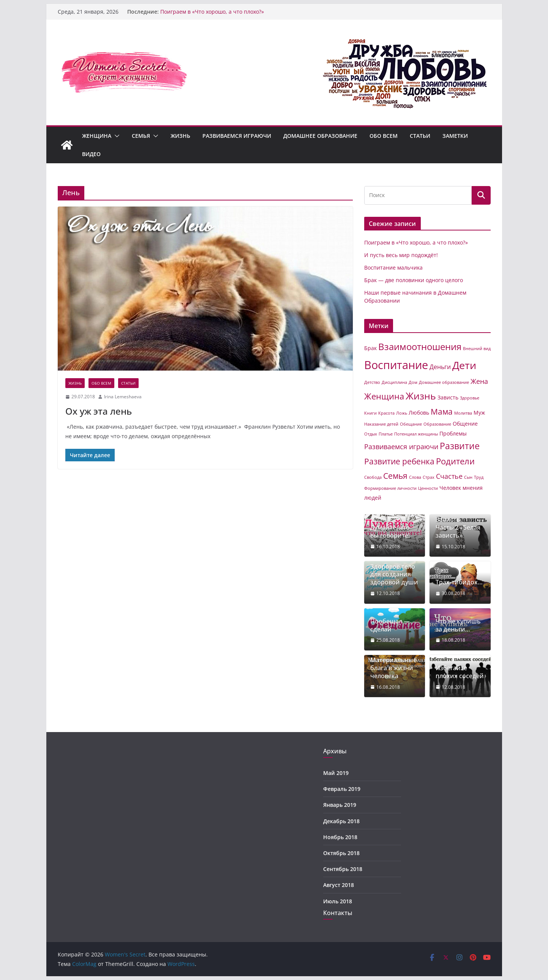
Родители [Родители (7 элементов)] (455, 461)
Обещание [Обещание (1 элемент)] (411, 424)
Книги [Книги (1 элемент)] (370, 413)
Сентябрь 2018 (343, 869)
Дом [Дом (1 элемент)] (413, 382)
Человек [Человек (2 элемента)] (450, 488)
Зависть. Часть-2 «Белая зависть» (458, 527)
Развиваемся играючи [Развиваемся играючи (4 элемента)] (401, 447)
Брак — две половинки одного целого (414, 280)
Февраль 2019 (342, 789)
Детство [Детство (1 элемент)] (372, 382)
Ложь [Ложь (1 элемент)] (402, 413)
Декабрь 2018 (341, 821)
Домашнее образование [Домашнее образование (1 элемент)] (444, 382)
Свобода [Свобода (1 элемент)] (373, 477)
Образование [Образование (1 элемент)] (437, 424)
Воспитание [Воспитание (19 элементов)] (396, 365)
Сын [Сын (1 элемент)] (468, 477)
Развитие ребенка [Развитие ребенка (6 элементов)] (399, 461)
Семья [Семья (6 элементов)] (395, 476)
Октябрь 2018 (341, 853)
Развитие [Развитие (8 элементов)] (460, 446)
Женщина (97, 136)
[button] (115, 136)
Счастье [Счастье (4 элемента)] (449, 476)
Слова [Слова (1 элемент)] (415, 477)
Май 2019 (336, 773)
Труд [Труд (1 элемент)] (479, 477)
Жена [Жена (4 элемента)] (479, 381)
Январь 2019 (340, 805)
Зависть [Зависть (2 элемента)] (448, 397)
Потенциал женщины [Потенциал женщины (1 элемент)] (416, 434)
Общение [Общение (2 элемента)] (465, 424)
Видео (91, 154)
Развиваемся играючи (237, 136)
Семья (141, 136)
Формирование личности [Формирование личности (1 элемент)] (390, 488)
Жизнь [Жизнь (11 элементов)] (421, 396)
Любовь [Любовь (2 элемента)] (419, 413)
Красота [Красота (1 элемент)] (386, 413)
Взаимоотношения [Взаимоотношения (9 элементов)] (420, 347)
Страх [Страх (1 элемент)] (429, 477)
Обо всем (384, 136)
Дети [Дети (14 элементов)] (464, 365)
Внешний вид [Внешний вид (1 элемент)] (477, 349)
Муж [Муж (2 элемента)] (479, 413)
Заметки (455, 136)
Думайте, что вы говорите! (390, 532)
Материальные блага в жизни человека (393, 668)
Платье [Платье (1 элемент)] (386, 434)
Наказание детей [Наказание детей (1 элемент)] (381, 424)
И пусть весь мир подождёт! (401, 255)
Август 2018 (339, 885)
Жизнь (180, 136)
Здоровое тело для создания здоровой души (394, 574)
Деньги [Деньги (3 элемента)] (440, 367)
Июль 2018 (338, 901)
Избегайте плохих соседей (460, 672)
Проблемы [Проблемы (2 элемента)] (453, 433)
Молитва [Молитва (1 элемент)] (463, 413)
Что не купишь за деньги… (458, 625)
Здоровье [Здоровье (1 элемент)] (470, 398)
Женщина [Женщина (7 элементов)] (384, 396)
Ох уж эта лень (99, 411)
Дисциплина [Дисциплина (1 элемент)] (394, 382)
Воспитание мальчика (393, 267)
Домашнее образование (320, 136)
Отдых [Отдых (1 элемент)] (371, 434)
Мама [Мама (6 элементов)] (442, 412)
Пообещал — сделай (390, 625)
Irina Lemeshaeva (123, 397)
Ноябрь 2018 (340, 837)
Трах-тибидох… (459, 582)
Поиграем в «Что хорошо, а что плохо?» (212, 12)
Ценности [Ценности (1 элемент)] (428, 488)
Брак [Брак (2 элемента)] (370, 348)
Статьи (420, 136)
